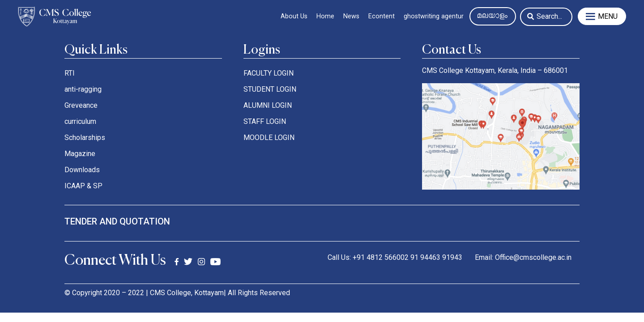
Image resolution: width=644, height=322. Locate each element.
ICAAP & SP (83, 186)
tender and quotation (117, 221)
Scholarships (85, 138)
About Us (294, 16)
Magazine (80, 154)
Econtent (382, 16)
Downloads (82, 170)
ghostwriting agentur (434, 16)
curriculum (80, 121)
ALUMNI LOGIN (268, 105)
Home (325, 16)
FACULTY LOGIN (269, 73)
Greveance (81, 105)
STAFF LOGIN (265, 121)
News (351, 16)
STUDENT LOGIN (270, 89)
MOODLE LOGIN (269, 138)
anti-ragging (83, 89)
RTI (70, 73)
